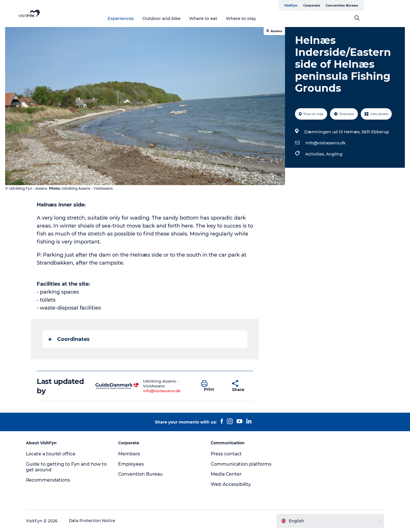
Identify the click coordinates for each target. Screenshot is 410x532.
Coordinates (69, 339)
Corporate (358, 5)
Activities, (315, 154)
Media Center (226, 474)
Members (131, 454)
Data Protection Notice (95, 521)
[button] (213, 386)
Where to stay (264, 18)
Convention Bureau (388, 5)
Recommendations (51, 480)
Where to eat (226, 18)
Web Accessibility (231, 484)
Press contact (227, 454)
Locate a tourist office (54, 454)
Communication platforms (242, 464)
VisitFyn (337, 5)
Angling (334, 154)
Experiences (144, 18)
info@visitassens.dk (325, 143)
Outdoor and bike (185, 18)
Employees (132, 464)
